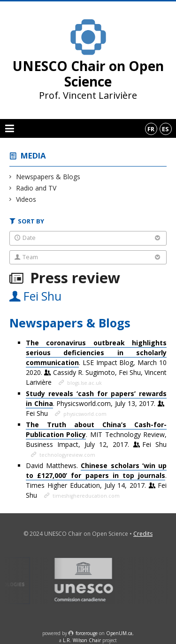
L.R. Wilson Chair (82, 640)
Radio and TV (36, 188)
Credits (143, 534)
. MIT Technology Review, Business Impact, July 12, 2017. (96, 434)
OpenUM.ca (119, 633)
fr (151, 129)
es (165, 129)
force (87, 633)
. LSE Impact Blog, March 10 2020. (96, 362)
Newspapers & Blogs (48, 177)
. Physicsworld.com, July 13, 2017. (96, 403)
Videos (26, 199)
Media (33, 155)
